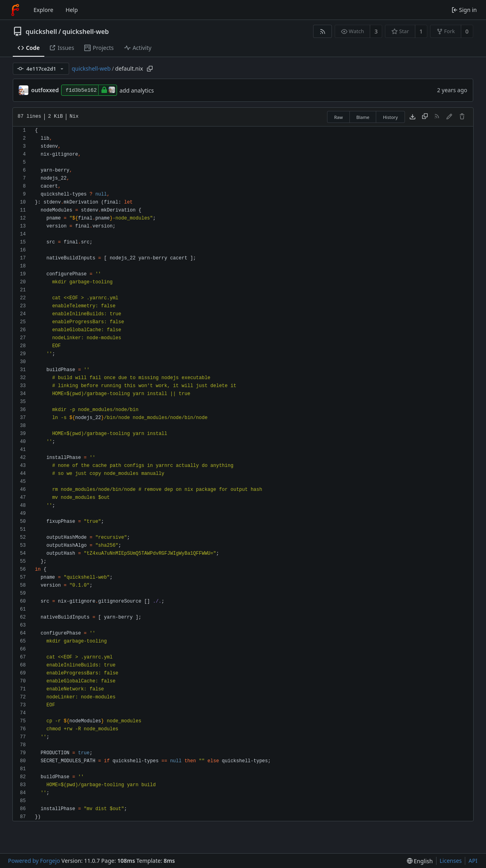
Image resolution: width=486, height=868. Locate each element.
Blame (363, 117)
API (473, 861)
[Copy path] (150, 69)
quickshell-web (85, 32)
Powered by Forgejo (34, 861)
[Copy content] (425, 117)
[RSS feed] (322, 31)
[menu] (420, 861)
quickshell (41, 32)
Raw (339, 117)
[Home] (15, 10)
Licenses (451, 861)
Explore (43, 10)
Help (72, 10)
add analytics (137, 90)
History (390, 117)
